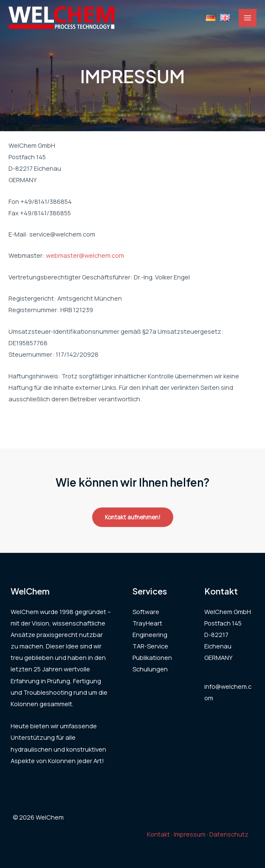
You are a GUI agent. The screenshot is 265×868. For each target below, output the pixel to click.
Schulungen (150, 669)
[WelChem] (62, 18)
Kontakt (158, 834)
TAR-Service (150, 646)
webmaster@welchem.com (85, 255)
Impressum (190, 834)
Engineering (150, 634)
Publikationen (152, 657)
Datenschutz (229, 834)
